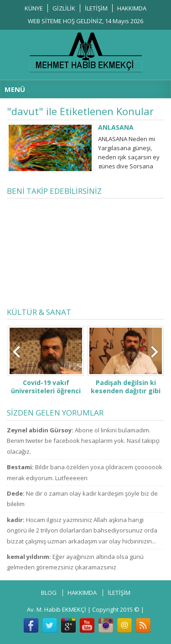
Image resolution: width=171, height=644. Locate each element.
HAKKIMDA (132, 8)
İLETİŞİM (96, 8)
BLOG (49, 593)
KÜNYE (34, 8)
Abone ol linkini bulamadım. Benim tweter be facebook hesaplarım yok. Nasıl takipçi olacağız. (83, 441)
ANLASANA (116, 127)
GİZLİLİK (64, 8)
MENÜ (15, 89)
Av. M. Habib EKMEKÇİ (57, 609)
